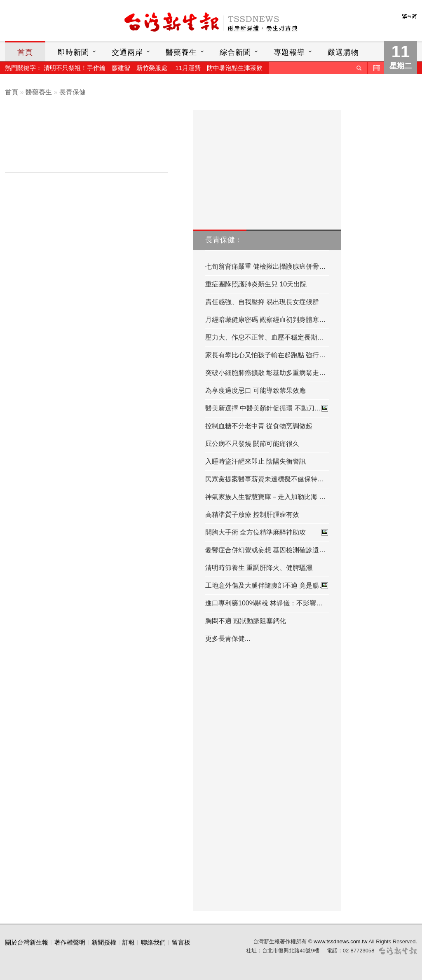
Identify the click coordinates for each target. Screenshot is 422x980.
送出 (359, 68)
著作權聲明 (70, 942)
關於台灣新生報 (27, 942)
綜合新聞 (235, 52)
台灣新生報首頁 (211, 23)
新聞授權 (104, 942)
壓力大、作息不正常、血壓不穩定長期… (265, 337)
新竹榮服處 (152, 68)
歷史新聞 (376, 68)
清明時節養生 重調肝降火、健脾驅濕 (259, 568)
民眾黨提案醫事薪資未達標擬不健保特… (265, 479)
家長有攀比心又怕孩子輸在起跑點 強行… (265, 355)
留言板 (181, 942)
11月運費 (188, 68)
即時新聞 (73, 52)
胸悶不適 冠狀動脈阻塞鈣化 (246, 621)
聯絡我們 (153, 942)
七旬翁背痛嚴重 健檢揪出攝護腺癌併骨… (265, 266)
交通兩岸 (127, 52)
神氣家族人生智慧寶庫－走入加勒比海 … (265, 497)
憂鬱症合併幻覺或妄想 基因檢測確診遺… (265, 550)
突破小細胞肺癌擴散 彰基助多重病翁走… (265, 373)
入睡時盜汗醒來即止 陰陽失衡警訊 (256, 461)
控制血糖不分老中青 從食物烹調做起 (259, 426)
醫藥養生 (181, 52)
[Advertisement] (93, 143)
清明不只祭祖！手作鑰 (75, 68)
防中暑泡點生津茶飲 (235, 68)
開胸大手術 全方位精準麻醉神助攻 (267, 532)
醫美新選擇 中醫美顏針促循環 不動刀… (267, 408)
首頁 (25, 52)
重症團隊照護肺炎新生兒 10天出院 (256, 284)
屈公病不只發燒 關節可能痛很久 (252, 444)
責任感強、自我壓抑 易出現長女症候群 (262, 302)
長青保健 (73, 92)
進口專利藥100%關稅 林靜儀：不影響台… (267, 603)
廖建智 (121, 68)
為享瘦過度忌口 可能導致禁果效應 (256, 390)
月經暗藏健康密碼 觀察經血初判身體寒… (265, 320)
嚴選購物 (343, 52)
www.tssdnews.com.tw (340, 941)
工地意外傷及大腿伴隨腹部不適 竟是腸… (267, 586)
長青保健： (224, 240)
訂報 (129, 942)
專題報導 (289, 52)
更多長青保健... (228, 639)
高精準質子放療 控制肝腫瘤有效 (252, 515)
